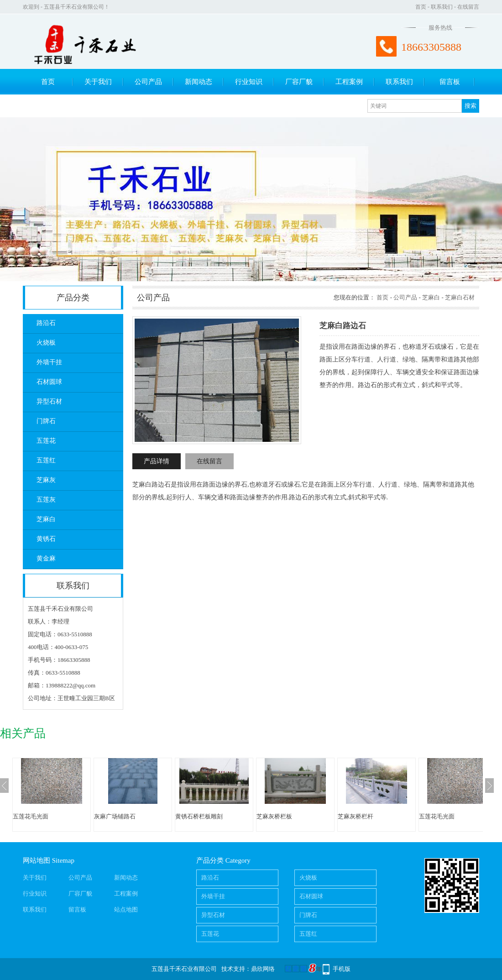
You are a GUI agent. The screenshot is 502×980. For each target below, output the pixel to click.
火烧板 (46, 343)
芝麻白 (46, 519)
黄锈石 (46, 539)
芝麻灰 (46, 480)
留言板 (450, 82)
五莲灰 (46, 500)
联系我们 (442, 7)
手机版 (342, 969)
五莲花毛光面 (31, 816)
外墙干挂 (49, 362)
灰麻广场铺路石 (115, 816)
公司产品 (148, 82)
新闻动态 (199, 82)
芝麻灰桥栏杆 (356, 816)
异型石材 (49, 401)
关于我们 (98, 82)
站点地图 (126, 909)
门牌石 (46, 421)
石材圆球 (49, 382)
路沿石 (46, 323)
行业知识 (249, 82)
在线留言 (468, 7)
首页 (421, 7)
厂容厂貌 (299, 82)
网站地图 (37, 860)
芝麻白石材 (460, 297)
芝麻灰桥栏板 (274, 816)
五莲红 (46, 460)
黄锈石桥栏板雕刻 (199, 816)
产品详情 (157, 461)
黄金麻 (46, 558)
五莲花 (46, 441)
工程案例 (349, 82)
